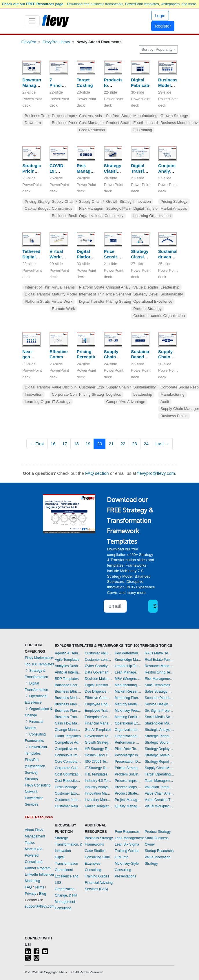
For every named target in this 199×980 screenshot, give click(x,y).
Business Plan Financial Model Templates (68, 711)
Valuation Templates (160, 787)
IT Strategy (61, 402)
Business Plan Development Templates (68, 704)
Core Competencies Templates (68, 762)
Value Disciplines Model (153, 287)
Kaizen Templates (98, 806)
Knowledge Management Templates (128, 660)
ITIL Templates (96, 774)
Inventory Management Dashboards (98, 800)
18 (76, 444)
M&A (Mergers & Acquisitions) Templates (128, 679)
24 (146, 444)
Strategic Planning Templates (160, 736)
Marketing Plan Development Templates (128, 698)
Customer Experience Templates (68, 793)
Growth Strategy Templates (98, 742)
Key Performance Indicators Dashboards (128, 653)
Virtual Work (62, 301)
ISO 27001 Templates (98, 762)
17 (65, 444)
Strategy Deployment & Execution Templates (160, 749)
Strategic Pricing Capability (33, 171)
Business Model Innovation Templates (68, 698)
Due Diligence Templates (98, 691)
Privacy (31, 894)
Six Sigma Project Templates (160, 711)
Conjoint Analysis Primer (167, 171)
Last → (162, 444)
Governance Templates (98, 736)
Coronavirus (62, 208)
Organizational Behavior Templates (128, 730)
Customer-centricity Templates (98, 660)
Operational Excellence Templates (128, 723)
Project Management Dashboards (128, 800)
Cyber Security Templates (98, 666)
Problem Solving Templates (128, 774)
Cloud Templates (68, 736)
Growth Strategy (174, 116)
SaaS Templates (157, 685)
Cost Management (95, 123)
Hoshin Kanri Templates (98, 755)
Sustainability (172, 294)
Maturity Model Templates (128, 704)
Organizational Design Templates (128, 736)
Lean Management (129, 838)
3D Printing (143, 130)
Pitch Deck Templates (128, 749)
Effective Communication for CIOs (66, 357)
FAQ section (97, 473)
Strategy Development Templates (160, 755)
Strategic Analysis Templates (160, 730)
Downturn (33, 123)
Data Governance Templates (98, 672)
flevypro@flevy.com (156, 473)
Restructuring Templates (160, 672)
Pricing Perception (88, 354)
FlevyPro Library (56, 42)
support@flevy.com (40, 906)
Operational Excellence (153, 301)
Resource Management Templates (160, 666)
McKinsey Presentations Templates (128, 711)
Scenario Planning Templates (160, 698)
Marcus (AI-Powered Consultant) (34, 855)
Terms (40, 887)
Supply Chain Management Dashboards (160, 768)
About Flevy (34, 830)
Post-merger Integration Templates (128, 755)
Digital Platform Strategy (86, 257)
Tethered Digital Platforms (32, 257)
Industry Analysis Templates (98, 787)
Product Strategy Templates (128, 793)
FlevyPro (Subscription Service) (35, 766)
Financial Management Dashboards (98, 723)
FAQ (28, 887)
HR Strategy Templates (98, 749)
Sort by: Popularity (157, 49)
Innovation (142, 201)
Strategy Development (152, 294)
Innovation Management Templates (98, 793)
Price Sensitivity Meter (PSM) (115, 259)
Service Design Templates (160, 704)
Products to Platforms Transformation (120, 88)
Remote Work (63, 309)
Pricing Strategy (38, 201)
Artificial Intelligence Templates (68, 672)
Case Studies (95, 851)
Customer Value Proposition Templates (98, 653)
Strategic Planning (122, 208)
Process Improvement (70, 116)
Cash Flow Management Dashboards (68, 723)
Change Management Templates (68, 730)
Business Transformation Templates (68, 717)
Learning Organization (152, 216)
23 (135, 444)
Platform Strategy (121, 116)
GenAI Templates (98, 730)
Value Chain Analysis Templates (160, 793)
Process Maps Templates (128, 787)
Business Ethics (174, 416)
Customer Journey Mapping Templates (68, 800)
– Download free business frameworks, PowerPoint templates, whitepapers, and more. (99, 4)
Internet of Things (39, 287)
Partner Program (38, 868)
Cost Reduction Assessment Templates (68, 781)
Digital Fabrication (143, 83)
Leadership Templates (128, 666)
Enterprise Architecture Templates (98, 717)
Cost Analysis (91, 116)
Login (160, 15)
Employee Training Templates (98, 711)
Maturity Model (64, 294)
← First (37, 444)
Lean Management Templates (128, 672)
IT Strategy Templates (98, 768)
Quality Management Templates (128, 806)
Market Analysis (174, 208)
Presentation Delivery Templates (128, 762)
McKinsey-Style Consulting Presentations (127, 870)
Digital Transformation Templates (98, 685)
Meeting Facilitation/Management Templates (128, 717)
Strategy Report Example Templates (160, 762)
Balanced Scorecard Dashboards (68, 685)
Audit (165, 402)
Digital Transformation (152, 208)
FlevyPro (29, 42)
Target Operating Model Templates (160, 774)
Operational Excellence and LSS (66, 876)
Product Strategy (121, 123)
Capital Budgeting (40, 208)
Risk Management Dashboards (160, 679)
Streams (31, 779)
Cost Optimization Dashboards (68, 774)
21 (111, 444)
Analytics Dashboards (68, 666)
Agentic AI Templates (68, 653)
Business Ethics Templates (68, 691)
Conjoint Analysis (121, 287)
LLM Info (122, 857)
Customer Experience (97, 387)
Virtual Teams (63, 287)
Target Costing (85, 83)
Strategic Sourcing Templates (160, 742)
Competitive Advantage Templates (68, 742)
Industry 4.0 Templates (98, 781)
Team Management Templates (160, 781)
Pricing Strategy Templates (128, 768)
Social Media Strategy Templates (160, 717)
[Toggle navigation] (32, 21)
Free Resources (127, 832)
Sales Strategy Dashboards (160, 691)
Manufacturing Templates (128, 685)
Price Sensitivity (120, 294)
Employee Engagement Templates (98, 704)
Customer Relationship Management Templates (68, 806)
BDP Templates (67, 679)
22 (123, 444)
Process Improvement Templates (128, 781)
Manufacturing (145, 116)
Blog (43, 894)
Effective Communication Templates (98, 698)
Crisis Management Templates (68, 787)
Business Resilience (69, 216)
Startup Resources (159, 851)
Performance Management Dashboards (128, 742)
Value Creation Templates (160, 800)
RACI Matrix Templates (160, 653)
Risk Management (94, 208)
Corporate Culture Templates (68, 768)
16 (53, 444)
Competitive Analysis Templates (68, 749)
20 (100, 444)
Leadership (170, 287)
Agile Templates (67, 660)
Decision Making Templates (98, 679)
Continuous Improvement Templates (68, 755)
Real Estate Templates (160, 660)
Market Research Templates (128, 691)
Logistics (114, 394)
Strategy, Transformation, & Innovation (69, 844)
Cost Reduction (92, 130)
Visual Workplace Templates (160, 806)
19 (88, 444)
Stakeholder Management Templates (160, 723)
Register (163, 26)
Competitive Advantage (126, 402)
